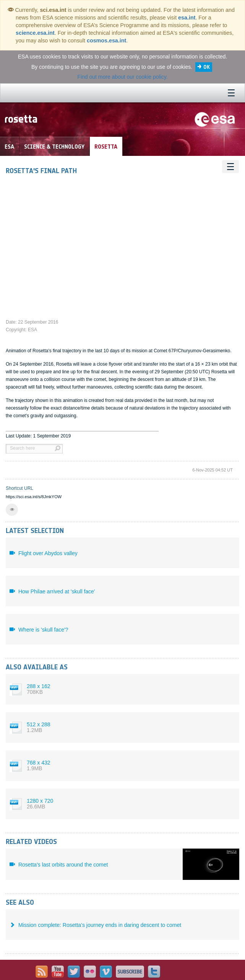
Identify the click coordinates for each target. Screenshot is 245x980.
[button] (12, 510)
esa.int (187, 18)
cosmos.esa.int (106, 40)
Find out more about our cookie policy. (122, 77)
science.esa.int (35, 33)
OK (207, 67)
